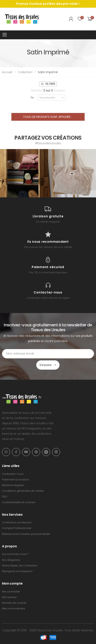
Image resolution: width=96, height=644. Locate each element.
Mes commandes (14, 608)
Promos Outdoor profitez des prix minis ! (48, 4)
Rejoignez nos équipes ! (18, 571)
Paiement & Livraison (16, 480)
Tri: (32, 98)
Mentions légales (13, 485)
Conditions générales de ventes (23, 491)
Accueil (7, 72)
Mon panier (9, 597)
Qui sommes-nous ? (15, 554)
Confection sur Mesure (17, 522)
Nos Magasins (11, 560)
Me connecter (11, 592)
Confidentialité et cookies (19, 502)
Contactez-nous (13, 474)
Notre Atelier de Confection (20, 566)
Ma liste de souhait (14, 603)
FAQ (5, 496)
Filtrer (48, 84)
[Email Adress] (48, 354)
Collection (25, 72)
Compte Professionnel (17, 528)
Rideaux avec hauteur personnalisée (26, 534)
